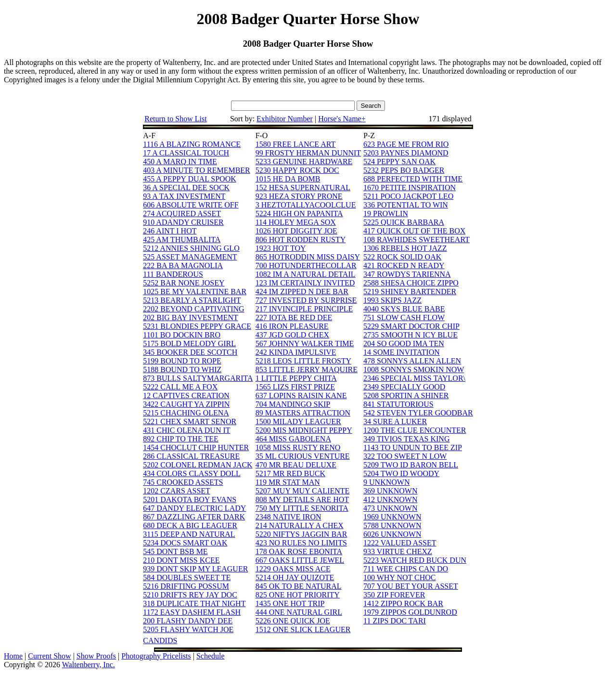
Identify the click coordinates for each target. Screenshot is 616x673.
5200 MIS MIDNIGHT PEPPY (304, 430)
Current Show (49, 656)
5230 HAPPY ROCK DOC (297, 170)
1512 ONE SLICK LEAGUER (303, 629)
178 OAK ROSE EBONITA (299, 551)
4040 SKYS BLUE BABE (404, 309)
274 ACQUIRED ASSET (182, 214)
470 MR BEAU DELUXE (296, 465)
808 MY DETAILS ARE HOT (302, 499)
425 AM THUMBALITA (182, 239)
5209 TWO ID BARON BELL (411, 465)
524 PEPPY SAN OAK (399, 162)
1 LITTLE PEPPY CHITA (296, 378)
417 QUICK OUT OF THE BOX (414, 231)
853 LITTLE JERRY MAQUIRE (307, 369)
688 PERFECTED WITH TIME (413, 179)
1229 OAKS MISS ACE (293, 569)
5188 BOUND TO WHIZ (182, 369)
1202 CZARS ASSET (177, 491)
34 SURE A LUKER (395, 421)
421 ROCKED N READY (404, 265)
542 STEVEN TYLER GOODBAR (418, 413)
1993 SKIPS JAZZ (392, 300)
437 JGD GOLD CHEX (292, 335)
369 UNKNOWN (390, 491)
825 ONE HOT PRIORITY (298, 595)
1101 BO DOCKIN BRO (182, 335)
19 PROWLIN (386, 214)
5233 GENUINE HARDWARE (304, 162)
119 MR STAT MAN (288, 482)
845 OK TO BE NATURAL (299, 586)
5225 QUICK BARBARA (404, 222)
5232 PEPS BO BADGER (404, 170)
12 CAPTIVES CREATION (186, 395)
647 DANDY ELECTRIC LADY (194, 508)
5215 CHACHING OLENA (186, 413)
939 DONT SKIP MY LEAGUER (195, 569)
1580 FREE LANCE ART (296, 144)
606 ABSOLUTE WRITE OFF (191, 205)
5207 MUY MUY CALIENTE (303, 491)
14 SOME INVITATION (402, 352)
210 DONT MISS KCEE (181, 560)
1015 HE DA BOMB (288, 179)
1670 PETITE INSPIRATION (410, 188)
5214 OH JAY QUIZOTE (295, 577)
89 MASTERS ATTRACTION (303, 413)
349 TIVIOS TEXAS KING (406, 439)
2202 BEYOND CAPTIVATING (193, 309)
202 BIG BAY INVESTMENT (190, 317)
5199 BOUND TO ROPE (182, 361)
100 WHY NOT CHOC (399, 577)
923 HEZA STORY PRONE (299, 196)
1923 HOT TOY (281, 248)
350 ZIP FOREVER (394, 595)
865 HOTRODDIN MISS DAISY (308, 257)
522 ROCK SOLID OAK (402, 257)
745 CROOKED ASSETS (183, 482)
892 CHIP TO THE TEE (180, 439)
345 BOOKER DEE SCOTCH (190, 352)
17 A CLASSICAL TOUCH (186, 153)
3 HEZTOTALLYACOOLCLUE (306, 205)
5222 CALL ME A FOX (180, 387)
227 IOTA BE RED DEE (294, 317)
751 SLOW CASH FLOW (404, 317)
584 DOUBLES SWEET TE (187, 577)
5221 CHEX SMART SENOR (190, 421)
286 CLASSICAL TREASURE (191, 456)
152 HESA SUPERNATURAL (303, 188)
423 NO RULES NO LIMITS (301, 543)
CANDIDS (160, 641)
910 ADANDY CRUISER (183, 222)
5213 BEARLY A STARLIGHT (192, 300)
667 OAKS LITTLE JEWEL (300, 560)
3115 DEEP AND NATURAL (189, 534)
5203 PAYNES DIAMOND (406, 153)
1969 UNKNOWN (392, 517)
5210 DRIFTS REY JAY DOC (190, 595)
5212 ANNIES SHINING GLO (191, 248)
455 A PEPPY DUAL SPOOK (190, 179)
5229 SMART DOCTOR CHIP (411, 326)
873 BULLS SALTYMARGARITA (198, 378)
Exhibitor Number (285, 119)
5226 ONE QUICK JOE (293, 621)
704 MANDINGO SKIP (293, 404)
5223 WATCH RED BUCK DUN (415, 560)
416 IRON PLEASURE (292, 326)
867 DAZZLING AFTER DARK (194, 517)
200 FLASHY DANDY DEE (188, 621)
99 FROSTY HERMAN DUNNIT (308, 153)
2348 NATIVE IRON (289, 517)
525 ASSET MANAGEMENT (190, 257)
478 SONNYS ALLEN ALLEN (412, 361)
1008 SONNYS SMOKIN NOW (414, 369)
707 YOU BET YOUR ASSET (411, 586)
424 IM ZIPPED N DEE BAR (302, 291)
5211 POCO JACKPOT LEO (408, 196)
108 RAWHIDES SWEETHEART (417, 239)
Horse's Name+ (342, 119)
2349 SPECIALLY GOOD (404, 387)
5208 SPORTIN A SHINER (406, 395)
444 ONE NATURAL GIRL (299, 612)
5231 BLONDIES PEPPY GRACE (197, 326)
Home (13, 656)
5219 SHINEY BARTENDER (410, 291)
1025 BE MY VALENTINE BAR (195, 291)
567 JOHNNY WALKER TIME (305, 343)
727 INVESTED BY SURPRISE (306, 300)
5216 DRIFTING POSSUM (186, 586)
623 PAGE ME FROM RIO (406, 144)
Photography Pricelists (156, 656)
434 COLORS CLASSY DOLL (192, 473)
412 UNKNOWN (390, 499)
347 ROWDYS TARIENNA (407, 274)
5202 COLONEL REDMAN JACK (198, 465)
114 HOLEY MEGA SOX (296, 222)
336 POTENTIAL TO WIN (406, 205)
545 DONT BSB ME (175, 551)
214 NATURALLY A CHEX (300, 525)
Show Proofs (96, 656)
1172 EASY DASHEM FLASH (192, 612)
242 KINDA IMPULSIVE (296, 352)
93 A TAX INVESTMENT (184, 196)
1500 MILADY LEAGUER (298, 421)
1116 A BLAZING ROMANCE (192, 144)
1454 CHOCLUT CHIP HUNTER (196, 447)
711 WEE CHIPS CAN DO (406, 569)
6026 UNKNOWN (392, 534)
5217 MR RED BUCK (290, 473)
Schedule (211, 656)
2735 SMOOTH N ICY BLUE (411, 335)
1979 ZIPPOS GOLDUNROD (410, 612)
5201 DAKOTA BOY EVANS (190, 499)
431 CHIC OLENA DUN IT (186, 430)
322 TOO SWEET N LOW (405, 456)
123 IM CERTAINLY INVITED (305, 283)
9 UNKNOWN (386, 482)
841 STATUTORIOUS (398, 404)
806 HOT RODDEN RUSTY (301, 239)
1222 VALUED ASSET (400, 543)
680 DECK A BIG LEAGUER (190, 525)
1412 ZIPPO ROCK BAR (403, 603)
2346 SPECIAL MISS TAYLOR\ (414, 378)
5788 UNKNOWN (392, 525)
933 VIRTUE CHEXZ (398, 551)
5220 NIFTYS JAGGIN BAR (302, 534)
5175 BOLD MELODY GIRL (189, 343)
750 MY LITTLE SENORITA (302, 508)
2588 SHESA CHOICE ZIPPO (411, 283)
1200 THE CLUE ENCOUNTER (415, 430)
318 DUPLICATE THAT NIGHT (194, 603)
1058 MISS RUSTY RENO (298, 447)
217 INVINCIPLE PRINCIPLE (304, 309)
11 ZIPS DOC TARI (395, 621)
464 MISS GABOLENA (293, 439)
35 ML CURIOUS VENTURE (303, 456)
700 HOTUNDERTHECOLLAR (306, 265)
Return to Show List (175, 119)
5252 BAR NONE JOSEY (184, 283)
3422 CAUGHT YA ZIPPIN (186, 404)
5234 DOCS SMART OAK (185, 543)
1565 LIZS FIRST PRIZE (295, 387)
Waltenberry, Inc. (89, 665)
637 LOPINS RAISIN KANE (301, 395)
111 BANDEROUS (173, 274)
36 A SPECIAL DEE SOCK (186, 188)
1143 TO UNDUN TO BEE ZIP (413, 447)
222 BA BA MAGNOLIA (183, 265)
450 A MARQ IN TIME (180, 162)
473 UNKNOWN (390, 508)
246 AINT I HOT (170, 231)
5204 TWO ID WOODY (401, 473)
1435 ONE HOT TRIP (290, 603)
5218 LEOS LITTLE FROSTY (304, 361)
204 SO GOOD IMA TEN (404, 343)
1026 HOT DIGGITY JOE (296, 231)
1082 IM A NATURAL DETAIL (306, 274)
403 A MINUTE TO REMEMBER (197, 170)
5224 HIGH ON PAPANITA (299, 214)
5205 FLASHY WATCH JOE (188, 629)
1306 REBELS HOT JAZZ (405, 248)
